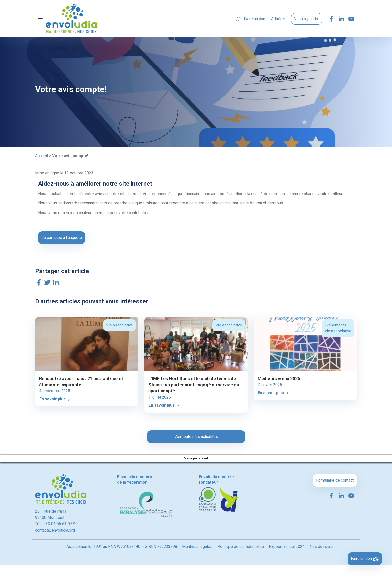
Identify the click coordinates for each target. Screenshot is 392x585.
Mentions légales (197, 546)
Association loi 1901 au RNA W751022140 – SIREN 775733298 (122, 546)
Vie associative (120, 325)
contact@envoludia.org (55, 530)
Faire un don (255, 19)
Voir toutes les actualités (196, 437)
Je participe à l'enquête (62, 238)
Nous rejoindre (307, 19)
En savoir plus (55, 399)
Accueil (42, 156)
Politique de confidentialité (241, 546)
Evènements (335, 325)
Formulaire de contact (335, 480)
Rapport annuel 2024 (287, 546)
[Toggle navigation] (40, 19)
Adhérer (278, 19)
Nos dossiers (322, 546)
